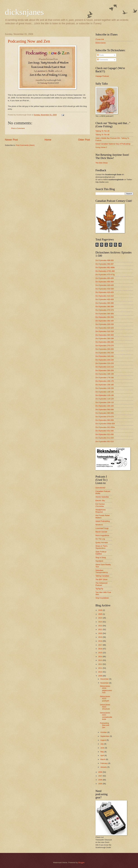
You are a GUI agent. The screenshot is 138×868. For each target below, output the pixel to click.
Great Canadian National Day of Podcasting (113, 144)
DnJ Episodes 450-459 (105, 282)
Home (48, 140)
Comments (102, 60)
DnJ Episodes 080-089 (105, 413)
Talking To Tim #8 (102, 135)
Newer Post (11, 140)
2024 (101, 618)
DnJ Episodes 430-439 (105, 289)
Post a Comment (18, 128)
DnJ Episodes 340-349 (105, 321)
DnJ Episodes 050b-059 (105, 424)
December (105, 679)
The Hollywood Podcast (101, 584)
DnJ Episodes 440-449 (105, 285)
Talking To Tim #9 (102, 131)
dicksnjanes (24, 12)
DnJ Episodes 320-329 (105, 328)
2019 (101, 637)
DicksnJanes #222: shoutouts (105, 707)
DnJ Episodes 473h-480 (105, 271)
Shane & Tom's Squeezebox (101, 547)
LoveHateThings (102, 528)
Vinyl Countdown (102, 598)
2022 (101, 626)
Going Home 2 (101, 147)
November (105, 683)
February (104, 763)
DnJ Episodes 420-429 (105, 292)
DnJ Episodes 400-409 (105, 299)
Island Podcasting (103, 521)
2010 (101, 672)
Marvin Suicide (101, 532)
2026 (101, 610)
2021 (101, 629)
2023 (101, 622)
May (102, 752)
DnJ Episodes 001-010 (105, 441)
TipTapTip (99, 589)
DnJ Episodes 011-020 (105, 438)
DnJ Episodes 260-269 (105, 349)
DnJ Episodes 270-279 (105, 346)
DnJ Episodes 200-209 (105, 370)
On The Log (100, 539)
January (104, 767)
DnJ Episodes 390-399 (105, 303)
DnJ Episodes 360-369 (105, 314)
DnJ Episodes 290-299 (105, 338)
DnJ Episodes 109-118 (105, 402)
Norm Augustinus (102, 535)
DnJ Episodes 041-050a (105, 427)
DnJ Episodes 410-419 (105, 296)
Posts (100, 55)
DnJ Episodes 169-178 (105, 381)
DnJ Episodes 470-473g (105, 275)
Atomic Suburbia (102, 497)
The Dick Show (102, 163)
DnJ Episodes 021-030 (105, 434)
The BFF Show (101, 579)
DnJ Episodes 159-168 (105, 385)
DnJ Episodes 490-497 (105, 264)
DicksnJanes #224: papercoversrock (106, 689)
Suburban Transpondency (102, 571)
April (102, 755)
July (102, 744)
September (105, 736)
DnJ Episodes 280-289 (105, 342)
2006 (101, 780)
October (104, 732)
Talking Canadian (102, 576)
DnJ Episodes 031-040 (105, 431)
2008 (101, 772)
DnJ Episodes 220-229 (105, 363)
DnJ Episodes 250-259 (105, 353)
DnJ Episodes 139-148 (105, 392)
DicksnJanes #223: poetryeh (105, 699)
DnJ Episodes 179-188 (105, 378)
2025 (101, 614)
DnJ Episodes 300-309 (105, 335)
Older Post (84, 140)
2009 (101, 676)
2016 (101, 649)
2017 (101, 645)
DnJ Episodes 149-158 (105, 388)
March (103, 759)
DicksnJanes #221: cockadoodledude (106, 716)
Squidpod (99, 561)
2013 (101, 660)
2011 (101, 668)
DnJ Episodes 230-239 (105, 360)
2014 (101, 657)
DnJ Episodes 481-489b (105, 267)
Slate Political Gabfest (101, 553)
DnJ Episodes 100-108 (105, 406)
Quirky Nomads (102, 542)
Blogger (81, 862)
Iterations (99, 525)
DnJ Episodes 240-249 (105, 356)
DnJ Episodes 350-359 (105, 317)
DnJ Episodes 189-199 (105, 374)
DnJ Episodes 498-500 (105, 260)
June (103, 748)
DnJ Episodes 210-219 (105, 367)
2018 (101, 641)
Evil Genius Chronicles (100, 505)
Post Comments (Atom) (25, 145)
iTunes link (100, 39)
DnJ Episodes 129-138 (105, 395)
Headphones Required (101, 511)
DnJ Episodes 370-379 (105, 310)
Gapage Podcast (102, 76)
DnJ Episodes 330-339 (105, 324)
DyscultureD (100, 488)
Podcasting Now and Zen (29, 41)
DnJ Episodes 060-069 (105, 420)
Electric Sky (100, 500)
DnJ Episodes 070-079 (105, 417)
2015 (101, 653)
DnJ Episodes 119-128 (105, 399)
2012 (101, 664)
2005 (101, 784)
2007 (101, 776)
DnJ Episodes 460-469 (105, 278)
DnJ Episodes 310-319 (105, 331)
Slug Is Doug (101, 557)
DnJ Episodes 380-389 (105, 307)
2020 (101, 633)
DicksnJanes (101, 43)
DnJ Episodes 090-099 (105, 410)
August (103, 740)
